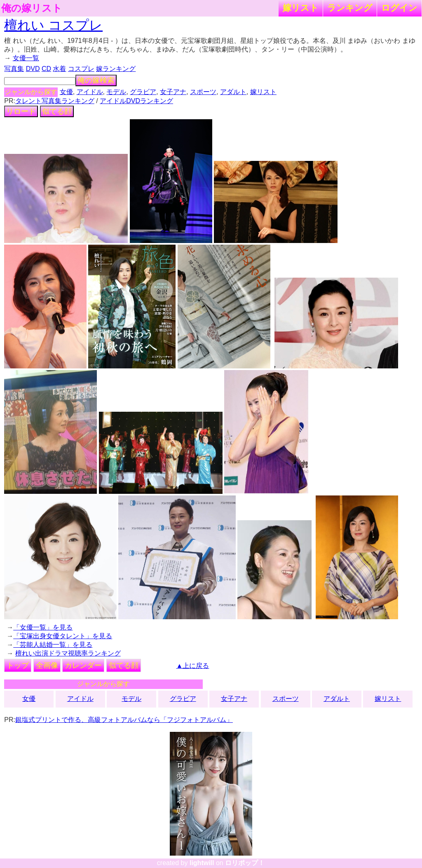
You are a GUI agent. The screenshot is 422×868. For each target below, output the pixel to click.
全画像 (47, 665)
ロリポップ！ (245, 863)
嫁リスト (301, 8)
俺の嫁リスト (32, 8)
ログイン (399, 8)
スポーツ (203, 92)
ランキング (350, 8)
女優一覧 (26, 58)
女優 (66, 92)
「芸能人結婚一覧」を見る (53, 645)
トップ (18, 665)
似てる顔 (57, 111)
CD (46, 69)
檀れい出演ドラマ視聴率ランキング (68, 653)
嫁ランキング (116, 69)
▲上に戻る (193, 666)
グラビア (143, 92)
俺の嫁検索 (96, 80)
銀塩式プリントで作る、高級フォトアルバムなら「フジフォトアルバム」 (124, 720)
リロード (21, 111)
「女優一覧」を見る (43, 627)
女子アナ (173, 92)
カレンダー (83, 665)
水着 (59, 69)
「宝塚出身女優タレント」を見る (63, 636)
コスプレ (81, 69)
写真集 (14, 69)
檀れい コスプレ (53, 25)
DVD (33, 69)
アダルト (233, 92)
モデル (116, 92)
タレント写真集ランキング (55, 101)
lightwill (202, 863)
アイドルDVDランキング (136, 101)
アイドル (90, 92)
